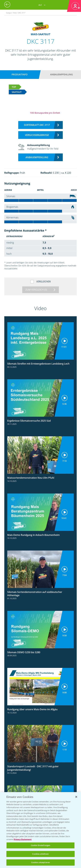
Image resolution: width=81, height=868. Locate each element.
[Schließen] (76, 797)
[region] (40, 830)
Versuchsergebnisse (37, 135)
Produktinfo (20, 74)
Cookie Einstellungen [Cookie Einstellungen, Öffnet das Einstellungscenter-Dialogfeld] (41, 845)
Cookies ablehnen (40, 854)
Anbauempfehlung (61, 74)
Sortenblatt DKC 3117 (37, 125)
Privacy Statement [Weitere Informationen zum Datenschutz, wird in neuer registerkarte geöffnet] (23, 839)
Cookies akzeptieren (40, 862)
